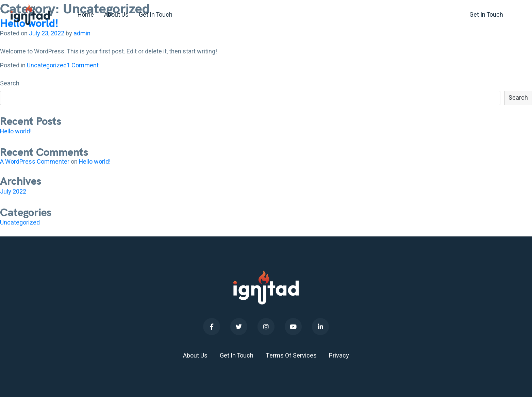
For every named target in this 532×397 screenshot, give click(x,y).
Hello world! (16, 131)
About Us (116, 15)
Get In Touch (156, 15)
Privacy (339, 356)
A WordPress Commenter (35, 162)
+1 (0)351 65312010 (419, 15)
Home (86, 15)
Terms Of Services (291, 356)
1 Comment (83, 65)
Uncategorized (47, 65)
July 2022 (13, 192)
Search (10, 84)
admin (82, 34)
